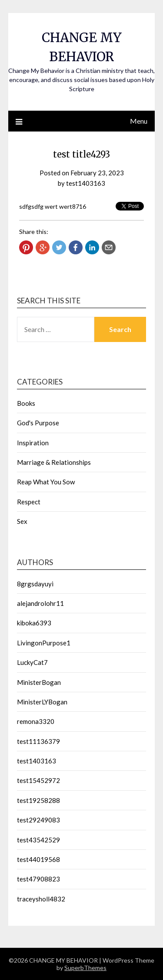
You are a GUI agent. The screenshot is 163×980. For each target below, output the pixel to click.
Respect (29, 502)
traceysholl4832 (41, 899)
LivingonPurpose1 (44, 643)
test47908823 (38, 879)
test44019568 (38, 859)
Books (26, 403)
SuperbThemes (85, 968)
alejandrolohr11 (40, 603)
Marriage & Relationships (54, 462)
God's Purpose (38, 423)
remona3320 (36, 721)
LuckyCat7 (32, 662)
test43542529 (38, 840)
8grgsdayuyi (35, 584)
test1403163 (86, 183)
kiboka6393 (34, 623)
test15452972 (38, 780)
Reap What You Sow (46, 482)
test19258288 (38, 800)
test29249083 (38, 820)
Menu (139, 121)
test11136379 (38, 741)
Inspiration (33, 443)
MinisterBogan (39, 682)
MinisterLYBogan (42, 702)
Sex (22, 521)
